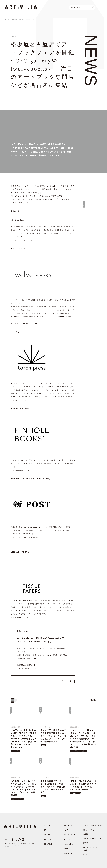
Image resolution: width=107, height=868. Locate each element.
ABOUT (47, 835)
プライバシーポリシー (92, 839)
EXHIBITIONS (70, 849)
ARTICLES (9, 19)
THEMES (48, 844)
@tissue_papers (22, 617)
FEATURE (68, 844)
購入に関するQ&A (91, 830)
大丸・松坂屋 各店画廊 (93, 825)
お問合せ (87, 834)
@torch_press (20, 400)
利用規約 (87, 854)
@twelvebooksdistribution (26, 323)
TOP (46, 830)
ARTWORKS (69, 835)
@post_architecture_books (27, 537)
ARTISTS (68, 839)
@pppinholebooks (22, 470)
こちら (41, 665)
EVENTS (68, 853)
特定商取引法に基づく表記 (92, 849)
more (93, 700)
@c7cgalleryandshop (24, 240)
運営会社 (87, 843)
